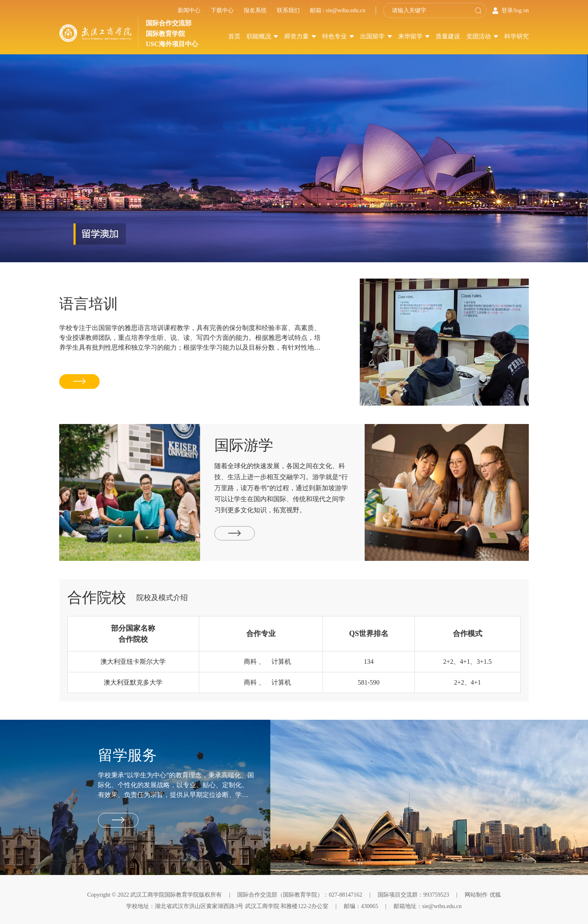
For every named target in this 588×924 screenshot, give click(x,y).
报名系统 (255, 10)
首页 (234, 36)
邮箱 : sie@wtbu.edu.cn (338, 10)
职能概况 (263, 36)
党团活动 (482, 36)
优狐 (495, 895)
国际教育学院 (165, 34)
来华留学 (414, 36)
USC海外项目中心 (172, 44)
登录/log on (515, 10)
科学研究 (517, 36)
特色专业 (338, 36)
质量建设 (448, 36)
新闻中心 (189, 10)
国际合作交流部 (169, 23)
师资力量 (300, 36)
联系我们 (288, 10)
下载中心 (222, 10)
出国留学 (376, 36)
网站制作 (476, 895)
